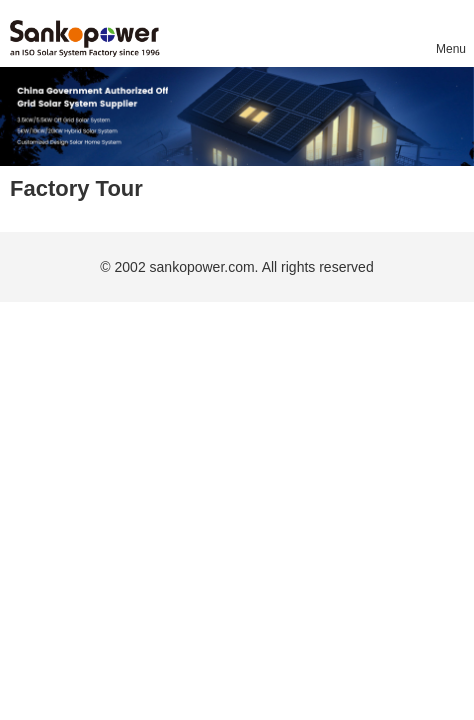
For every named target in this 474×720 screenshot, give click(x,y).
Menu (450, 49)
